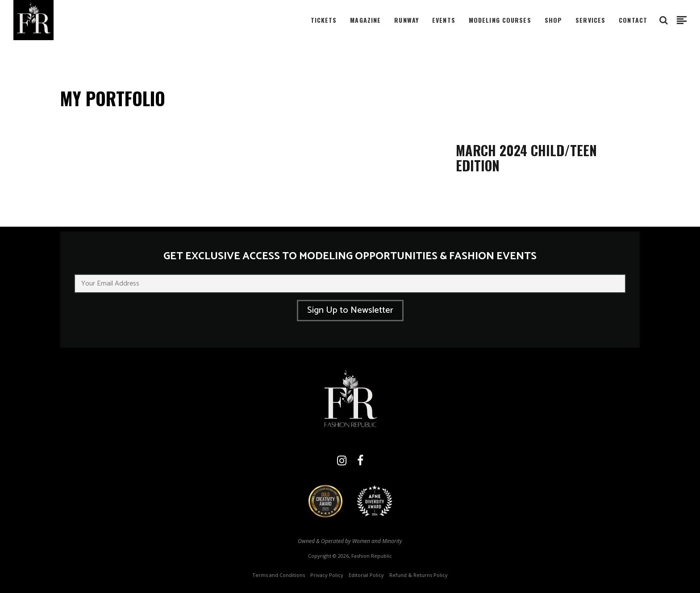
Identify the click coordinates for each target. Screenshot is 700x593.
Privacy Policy (327, 575)
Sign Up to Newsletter (350, 310)
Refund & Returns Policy (419, 575)
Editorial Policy (366, 575)
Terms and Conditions (279, 575)
